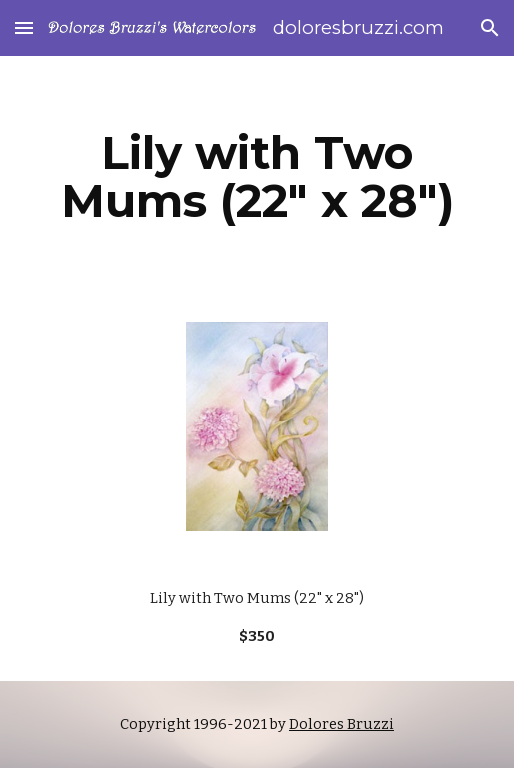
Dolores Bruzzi (341, 724)
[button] (24, 27)
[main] (257, 177)
